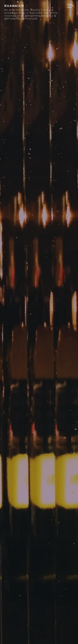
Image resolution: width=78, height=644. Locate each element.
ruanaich (14, 6)
